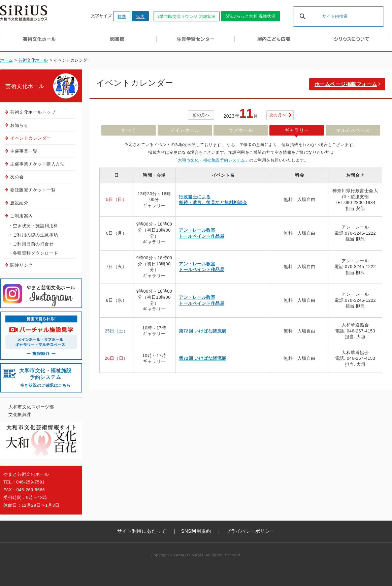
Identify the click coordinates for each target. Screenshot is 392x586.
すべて (129, 130)
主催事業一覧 (24, 151)
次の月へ (278, 115)
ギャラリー (297, 130)
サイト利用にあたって (142, 531)
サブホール (241, 130)
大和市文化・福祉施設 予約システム (45, 378)
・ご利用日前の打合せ (31, 244)
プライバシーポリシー (250, 531)
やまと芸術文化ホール (51, 296)
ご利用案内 (22, 216)
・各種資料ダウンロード (33, 253)
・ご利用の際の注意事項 (33, 235)
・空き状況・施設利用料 (33, 226)
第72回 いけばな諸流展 (203, 331)
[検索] (330, 17)
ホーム (6, 60)
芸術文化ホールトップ (33, 112)
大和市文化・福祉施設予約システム (211, 160)
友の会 (17, 177)
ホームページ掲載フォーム (346, 84)
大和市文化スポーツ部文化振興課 (31, 411)
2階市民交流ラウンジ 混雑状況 (187, 17)
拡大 (140, 17)
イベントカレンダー (31, 138)
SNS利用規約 (196, 531)
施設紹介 (19, 203)
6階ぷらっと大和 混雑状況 (251, 16)
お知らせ (19, 125)
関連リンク (22, 265)
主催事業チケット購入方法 (37, 164)
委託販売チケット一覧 (33, 190)
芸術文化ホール (33, 60)
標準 (122, 17)
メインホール (185, 130)
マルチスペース (353, 130)
